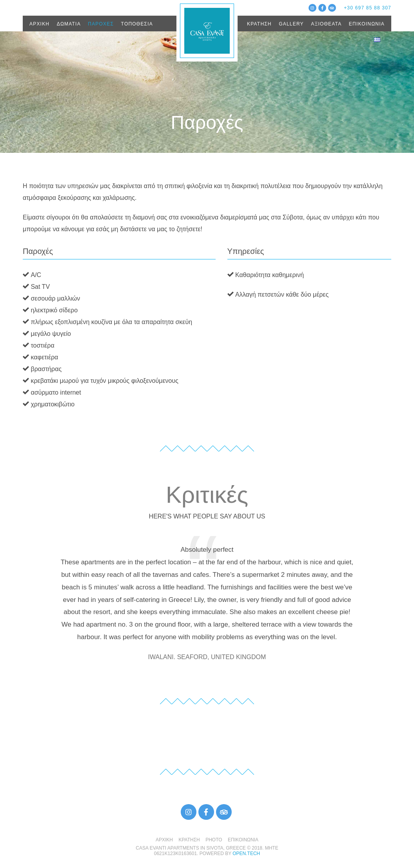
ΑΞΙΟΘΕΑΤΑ (326, 24)
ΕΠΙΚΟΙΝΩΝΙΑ (367, 24)
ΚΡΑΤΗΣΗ (259, 24)
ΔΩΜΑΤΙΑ (69, 24)
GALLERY (291, 24)
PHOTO (214, 840)
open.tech (246, 854)
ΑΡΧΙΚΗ (39, 24)
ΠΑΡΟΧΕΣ (101, 24)
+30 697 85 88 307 (368, 8)
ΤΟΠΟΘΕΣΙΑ (137, 24)
